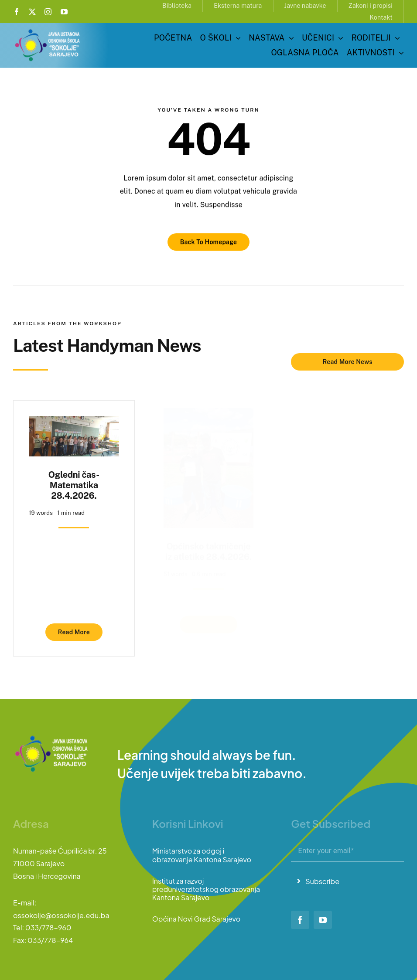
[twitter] (32, 12)
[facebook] (17, 12)
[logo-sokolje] (48, 31)
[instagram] (48, 12)
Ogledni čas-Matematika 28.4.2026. (74, 481)
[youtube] (64, 12)
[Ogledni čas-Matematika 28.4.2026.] (74, 419)
